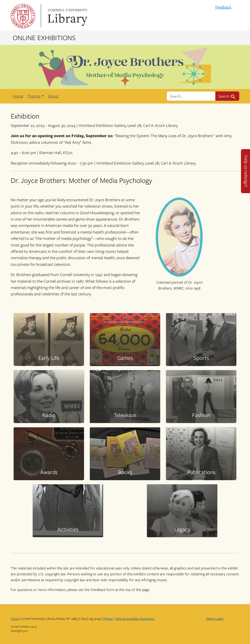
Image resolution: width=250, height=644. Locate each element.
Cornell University (23, 16)
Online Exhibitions (44, 37)
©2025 (15, 619)
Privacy (108, 619)
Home (18, 96)
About (53, 96)
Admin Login (215, 619)
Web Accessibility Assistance (135, 619)
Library (67, 16)
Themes (34, 96)
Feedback (223, 7)
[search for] (191, 96)
